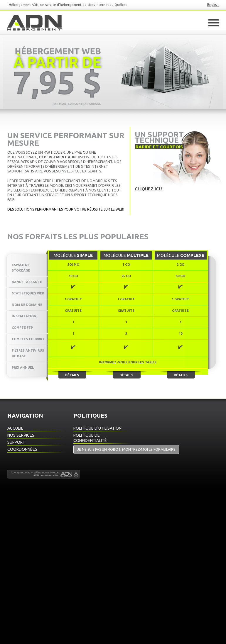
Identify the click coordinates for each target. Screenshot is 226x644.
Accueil (15, 428)
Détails (72, 375)
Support (16, 442)
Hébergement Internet (46, 472)
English (213, 5)
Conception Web (21, 472)
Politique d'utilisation (97, 428)
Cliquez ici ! (149, 189)
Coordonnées (22, 449)
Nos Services (21, 435)
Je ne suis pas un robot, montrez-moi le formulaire (126, 449)
